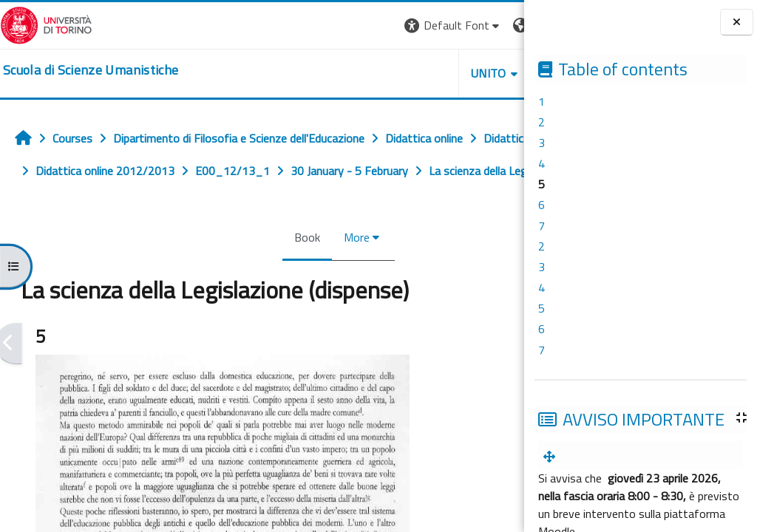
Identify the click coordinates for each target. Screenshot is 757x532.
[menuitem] (552, 457)
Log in (497, 25)
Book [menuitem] (238, 270)
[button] (315, 25)
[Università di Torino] (46, 24)
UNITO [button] (351, 73)
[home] (91, 70)
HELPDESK (435, 73)
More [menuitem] (288, 270)
